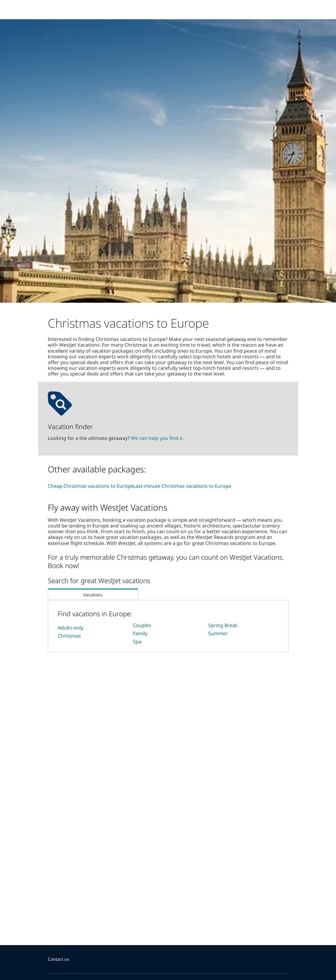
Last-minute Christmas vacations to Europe (182, 486)
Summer (218, 633)
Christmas (69, 636)
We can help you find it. (157, 438)
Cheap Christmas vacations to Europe (91, 486)
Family (140, 633)
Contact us (59, 959)
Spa (137, 641)
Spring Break (223, 625)
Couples (142, 625)
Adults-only (71, 628)
